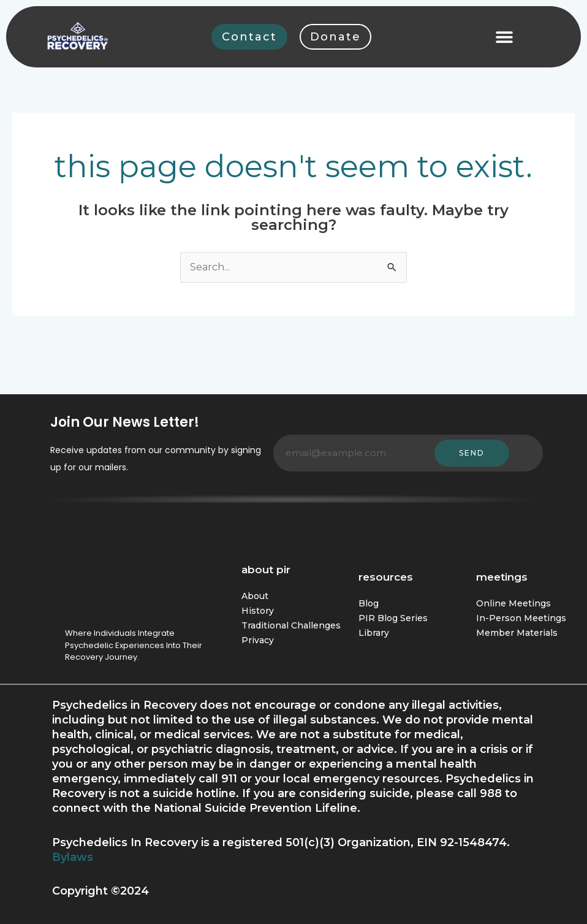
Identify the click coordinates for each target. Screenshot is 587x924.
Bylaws (73, 857)
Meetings (502, 577)
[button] (505, 36)
